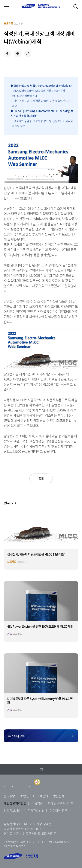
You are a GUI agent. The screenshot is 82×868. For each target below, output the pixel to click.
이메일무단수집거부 (61, 803)
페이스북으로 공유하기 (7, 54)
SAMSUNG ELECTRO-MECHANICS (41, 6)
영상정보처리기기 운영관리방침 (24, 810)
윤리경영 (10, 796)
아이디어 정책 (59, 810)
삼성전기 (21, 856)
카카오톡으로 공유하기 (18, 54)
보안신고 (26, 796)
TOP (41, 769)
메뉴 (6, 6)
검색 (76, 6)
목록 (41, 478)
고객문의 (42, 796)
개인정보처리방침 (15, 803)
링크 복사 (28, 54)
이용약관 (37, 803)
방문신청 (59, 796)
